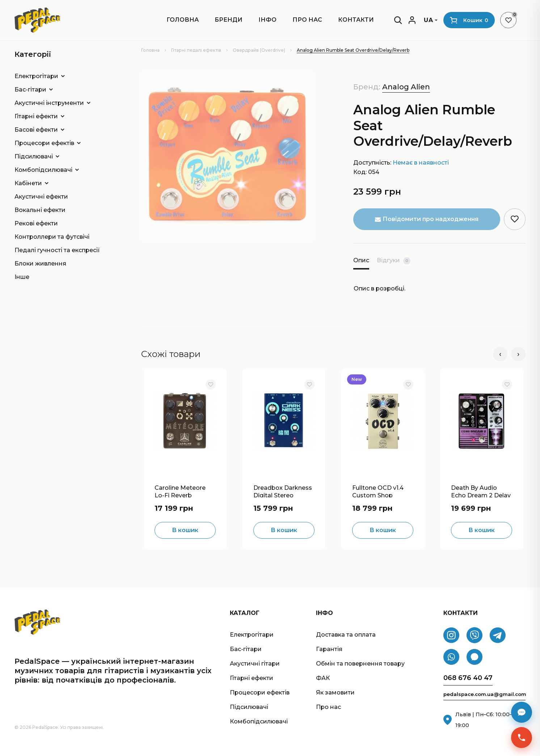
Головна (183, 20)
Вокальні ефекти (40, 210)
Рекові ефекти (36, 223)
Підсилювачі (34, 156)
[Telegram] (498, 636)
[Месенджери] (522, 712)
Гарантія (329, 649)
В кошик (185, 530)
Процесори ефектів (44, 143)
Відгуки (394, 261)
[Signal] (474, 657)
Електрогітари (36, 76)
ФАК (323, 678)
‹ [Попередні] (500, 354)
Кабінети (28, 183)
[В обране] (211, 385)
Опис (361, 260)
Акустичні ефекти (41, 197)
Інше (22, 277)
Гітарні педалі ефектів (196, 50)
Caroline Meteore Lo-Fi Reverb (180, 491)
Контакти (356, 20)
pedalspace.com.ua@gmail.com (484, 694)
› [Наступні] (518, 354)
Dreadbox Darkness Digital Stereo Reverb (283, 491)
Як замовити (335, 693)
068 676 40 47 (468, 678)
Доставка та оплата (346, 635)
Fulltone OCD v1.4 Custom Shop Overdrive (378, 491)
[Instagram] (451, 636)
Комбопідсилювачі (43, 170)
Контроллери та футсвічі (52, 237)
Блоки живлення (40, 264)
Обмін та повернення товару (360, 664)
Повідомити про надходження (427, 219)
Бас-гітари (30, 90)
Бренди (229, 20)
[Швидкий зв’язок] (522, 738)
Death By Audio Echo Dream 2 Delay (481, 491)
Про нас (307, 20)
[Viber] (474, 636)
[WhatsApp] (451, 657)
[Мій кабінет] (412, 20)
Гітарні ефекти (36, 116)
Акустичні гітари (255, 664)
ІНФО (267, 20)
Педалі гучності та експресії (57, 250)
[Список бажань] (508, 20)
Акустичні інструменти (49, 103)
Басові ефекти (36, 130)
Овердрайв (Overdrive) (259, 50)
